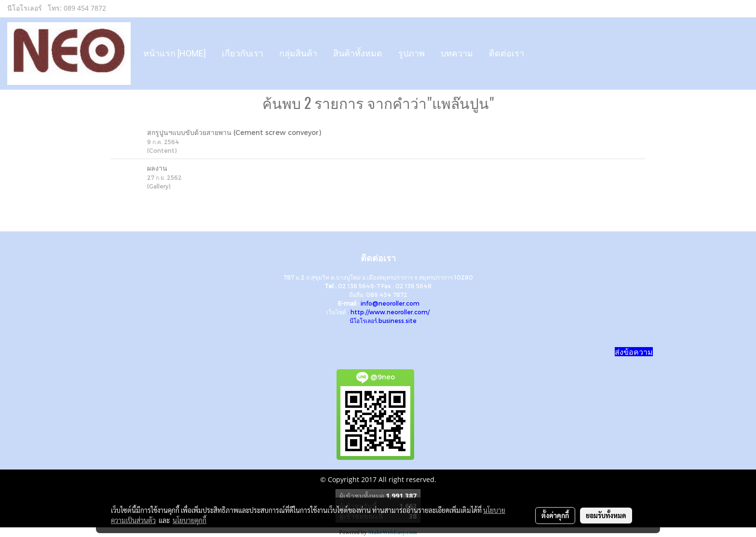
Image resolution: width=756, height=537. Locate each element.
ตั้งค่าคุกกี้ (555, 515)
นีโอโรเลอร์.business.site (383, 321)
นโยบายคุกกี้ (189, 520)
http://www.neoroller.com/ (390, 312)
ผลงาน (157, 168)
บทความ (457, 53)
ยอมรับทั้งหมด (606, 515)
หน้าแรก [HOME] (175, 53)
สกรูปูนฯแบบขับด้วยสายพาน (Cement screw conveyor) (234, 132)
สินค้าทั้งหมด (358, 53)
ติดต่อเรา (506, 53)
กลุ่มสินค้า (298, 53)
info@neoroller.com (390, 303)
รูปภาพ (412, 53)
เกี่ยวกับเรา (243, 53)
